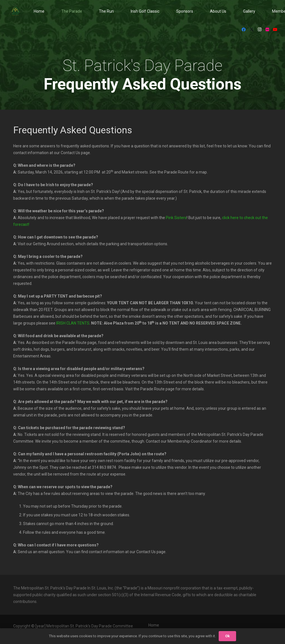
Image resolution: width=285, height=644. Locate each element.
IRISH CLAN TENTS (73, 323)
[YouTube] (275, 30)
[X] (252, 30)
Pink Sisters (176, 218)
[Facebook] (244, 30)
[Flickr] (267, 30)
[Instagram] (259, 30)
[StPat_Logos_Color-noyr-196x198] (16, 11)
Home (154, 625)
